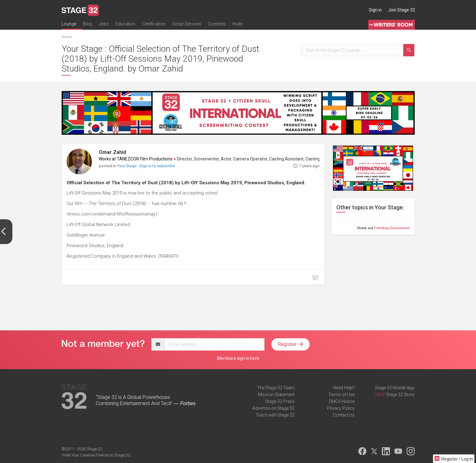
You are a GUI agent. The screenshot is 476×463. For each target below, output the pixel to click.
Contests (217, 24)
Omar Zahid (112, 152)
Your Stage (127, 166)
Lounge (69, 24)
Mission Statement (276, 395)
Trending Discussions (392, 228)
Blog (87, 24)
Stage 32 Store (400, 395)
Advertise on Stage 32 (273, 408)
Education (125, 24)
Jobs (104, 24)
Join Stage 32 (402, 10)
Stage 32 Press (280, 401)
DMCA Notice (342, 401)
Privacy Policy (341, 408)
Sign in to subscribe (157, 166)
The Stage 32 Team (276, 388)
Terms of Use (341, 395)
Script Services (187, 24)
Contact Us (344, 415)
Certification (154, 24)
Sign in (375, 10)
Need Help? (344, 388)
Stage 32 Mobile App (395, 388)
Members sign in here (238, 358)
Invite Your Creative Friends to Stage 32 (96, 455)
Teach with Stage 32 (275, 415)
